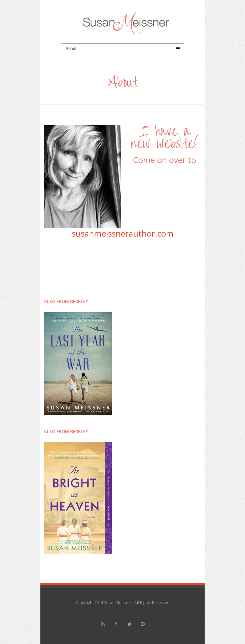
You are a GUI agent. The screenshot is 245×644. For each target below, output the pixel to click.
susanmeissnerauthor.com (123, 233)
